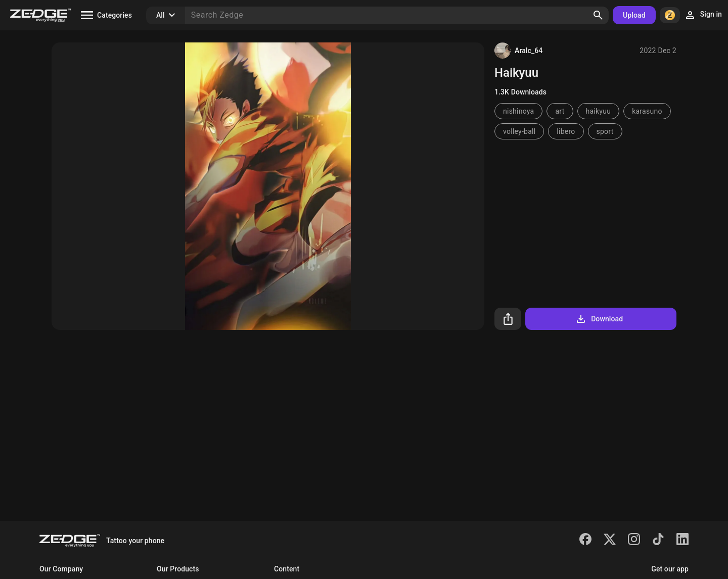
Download (599, 319)
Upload (634, 15)
